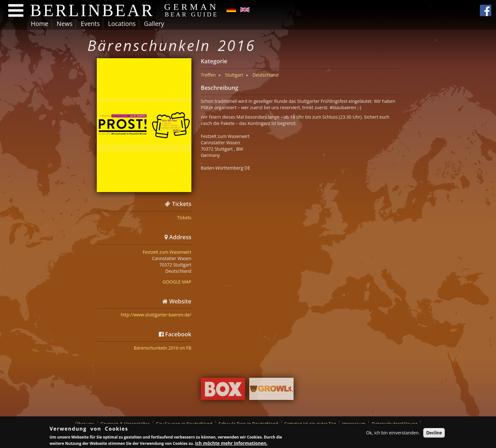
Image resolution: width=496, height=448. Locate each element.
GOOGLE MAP (177, 282)
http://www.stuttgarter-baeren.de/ (156, 315)
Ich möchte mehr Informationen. (231, 443)
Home (40, 24)
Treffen (208, 75)
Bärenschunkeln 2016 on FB (163, 348)
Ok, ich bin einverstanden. (393, 433)
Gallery (154, 24)
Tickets (184, 218)
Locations (122, 24)
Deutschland (265, 75)
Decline (434, 433)
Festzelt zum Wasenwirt (167, 252)
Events (90, 24)
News (65, 24)
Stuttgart (234, 75)
